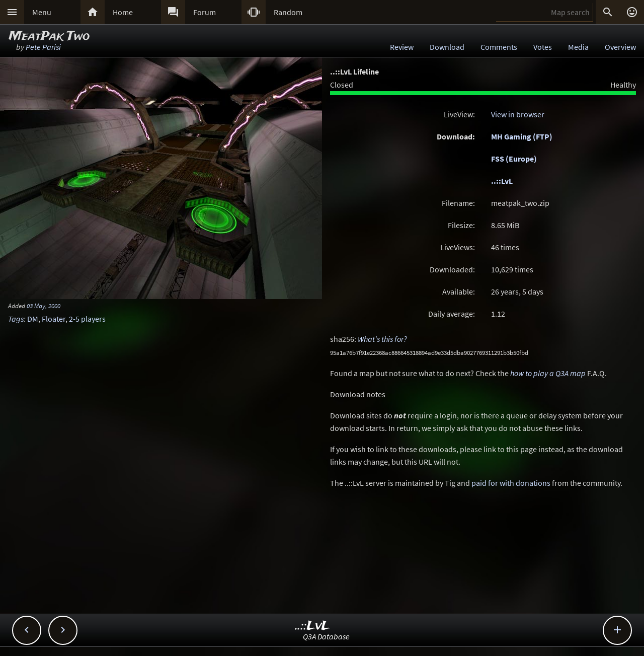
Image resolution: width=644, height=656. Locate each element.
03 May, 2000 (44, 306)
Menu (42, 12)
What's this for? (382, 339)
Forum (205, 12)
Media (578, 47)
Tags (16, 319)
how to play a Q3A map (548, 373)
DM (33, 319)
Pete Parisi (43, 47)
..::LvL (502, 181)
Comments (499, 47)
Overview (620, 47)
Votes (543, 47)
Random (288, 12)
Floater (54, 319)
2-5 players (87, 319)
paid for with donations (511, 483)
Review (402, 47)
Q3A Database (326, 636)
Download (447, 47)
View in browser (518, 114)
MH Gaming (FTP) (522, 136)
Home (123, 12)
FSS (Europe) (514, 159)
